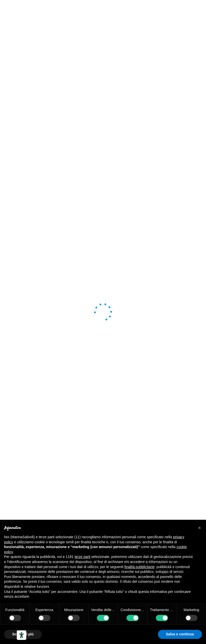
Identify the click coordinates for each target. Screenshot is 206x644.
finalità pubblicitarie (139, 567)
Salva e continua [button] (180, 634)
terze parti (83, 557)
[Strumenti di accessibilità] (22, 635)
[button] (199, 528)
